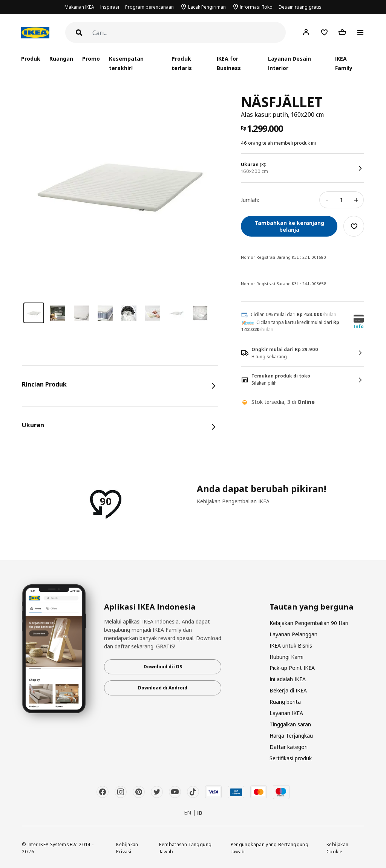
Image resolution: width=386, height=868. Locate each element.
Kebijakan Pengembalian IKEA (233, 501)
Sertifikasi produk (291, 758)
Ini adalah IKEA (288, 679)
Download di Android (163, 688)
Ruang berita (285, 702)
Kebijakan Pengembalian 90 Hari (309, 623)
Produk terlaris (182, 63)
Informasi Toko (256, 7)
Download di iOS (163, 667)
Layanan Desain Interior (289, 63)
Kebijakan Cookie (337, 848)
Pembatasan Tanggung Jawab (185, 848)
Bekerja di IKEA (288, 690)
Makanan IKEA (79, 7)
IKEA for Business (229, 63)
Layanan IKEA (286, 713)
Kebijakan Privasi (127, 848)
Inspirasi (110, 7)
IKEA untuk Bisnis (291, 646)
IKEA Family (344, 63)
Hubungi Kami (286, 657)
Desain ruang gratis (300, 7)
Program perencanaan (149, 7)
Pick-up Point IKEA (292, 668)
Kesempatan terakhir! (126, 63)
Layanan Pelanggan (293, 634)
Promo (91, 59)
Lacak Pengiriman (207, 7)
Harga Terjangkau (291, 736)
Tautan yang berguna (312, 607)
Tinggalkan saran (290, 724)
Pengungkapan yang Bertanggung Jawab (270, 848)
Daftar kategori (289, 747)
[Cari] (189, 33)
